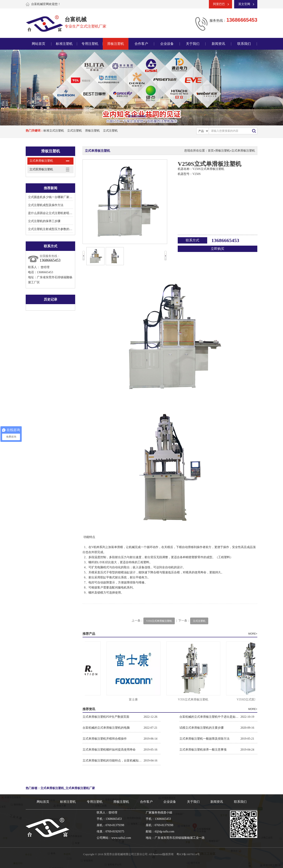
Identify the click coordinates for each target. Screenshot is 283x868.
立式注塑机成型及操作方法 (46, 205)
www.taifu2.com (121, 838)
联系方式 (192, 240)
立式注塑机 (75, 131)
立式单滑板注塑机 (41, 161)
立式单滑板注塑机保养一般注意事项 (203, 750)
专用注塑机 (90, 44)
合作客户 (141, 44)
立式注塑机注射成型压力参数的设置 (52, 229)
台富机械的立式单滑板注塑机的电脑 (106, 728)
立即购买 (218, 249)
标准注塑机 (64, 44)
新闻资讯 (218, 44)
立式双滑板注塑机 (41, 169)
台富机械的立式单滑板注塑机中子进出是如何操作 (210, 717)
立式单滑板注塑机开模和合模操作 (105, 739)
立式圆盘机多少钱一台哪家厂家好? (51, 197)
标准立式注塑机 (54, 131)
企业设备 (167, 44)
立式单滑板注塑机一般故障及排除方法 (204, 739)
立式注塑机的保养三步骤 (44, 221)
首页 (211, 151)
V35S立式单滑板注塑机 (159, 621)
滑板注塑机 (116, 44)
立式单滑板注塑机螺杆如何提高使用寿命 (109, 750)
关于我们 (193, 44)
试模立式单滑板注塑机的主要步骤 (202, 728)
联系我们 (244, 44)
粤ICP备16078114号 (188, 854)
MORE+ (253, 634)
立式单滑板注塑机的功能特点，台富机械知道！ (113, 761)
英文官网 (244, 4)
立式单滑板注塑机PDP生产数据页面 (106, 717)
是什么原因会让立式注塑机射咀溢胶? (52, 213)
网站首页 (39, 44)
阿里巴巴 (219, 4)
